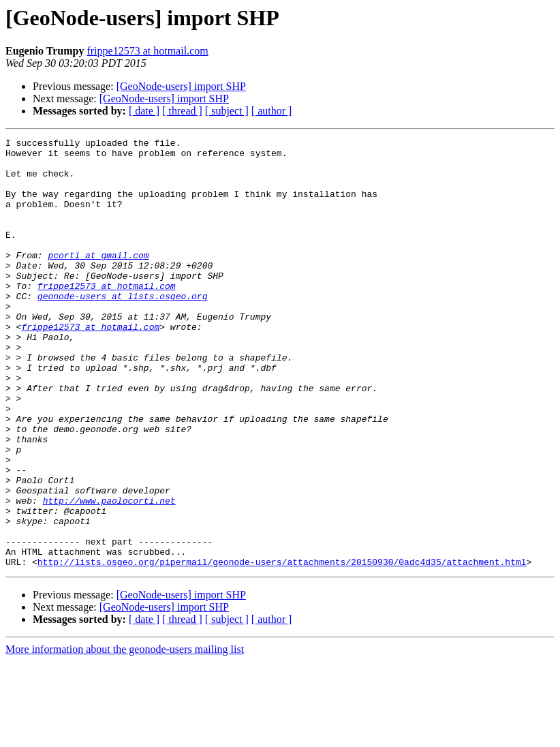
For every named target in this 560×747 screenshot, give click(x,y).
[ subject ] (227, 111)
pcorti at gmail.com (98, 279)
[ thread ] (182, 111)
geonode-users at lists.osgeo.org (123, 329)
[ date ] (144, 111)
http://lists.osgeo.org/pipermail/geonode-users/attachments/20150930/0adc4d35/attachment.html (282, 647)
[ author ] (272, 111)
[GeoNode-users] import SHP (181, 86)
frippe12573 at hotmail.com (147, 51)
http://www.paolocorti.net (109, 574)
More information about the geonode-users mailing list (125, 735)
